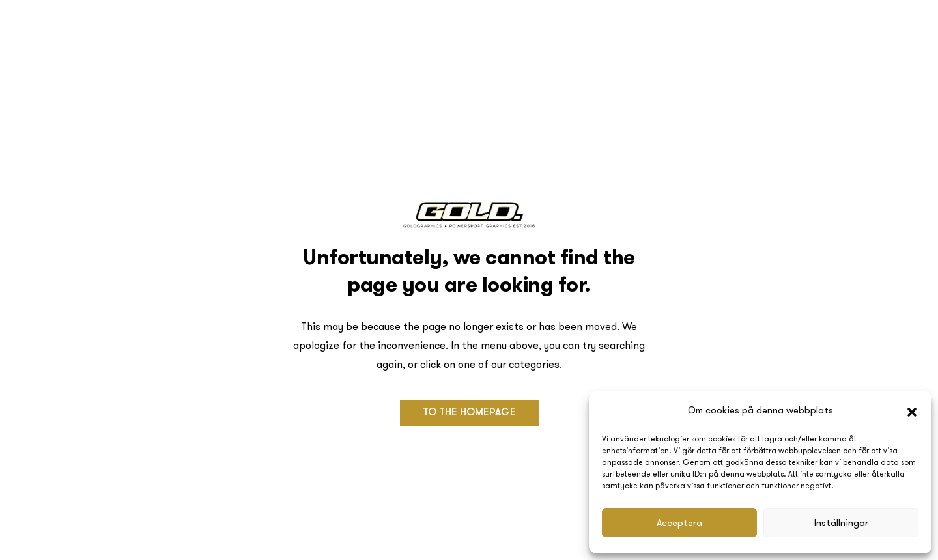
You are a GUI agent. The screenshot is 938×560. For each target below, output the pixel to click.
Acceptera (679, 523)
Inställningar (841, 523)
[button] (912, 411)
